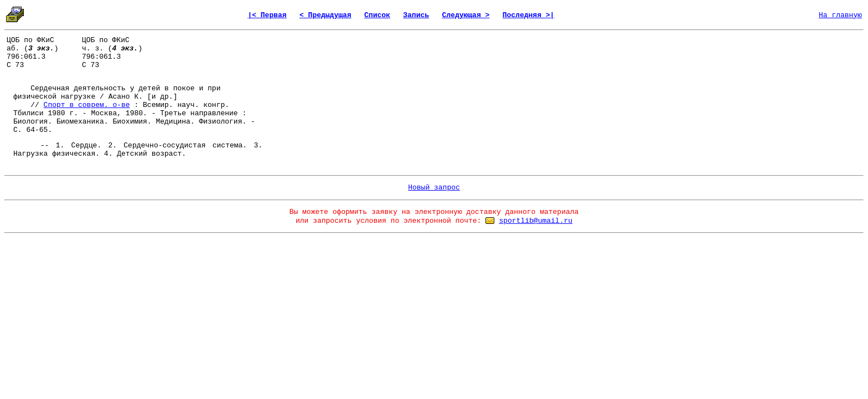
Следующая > (466, 15)
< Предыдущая (325, 15)
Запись (416, 15)
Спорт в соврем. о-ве (87, 105)
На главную (840, 15)
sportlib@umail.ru (536, 221)
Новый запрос (434, 188)
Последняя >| (529, 15)
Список (377, 15)
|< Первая (267, 15)
